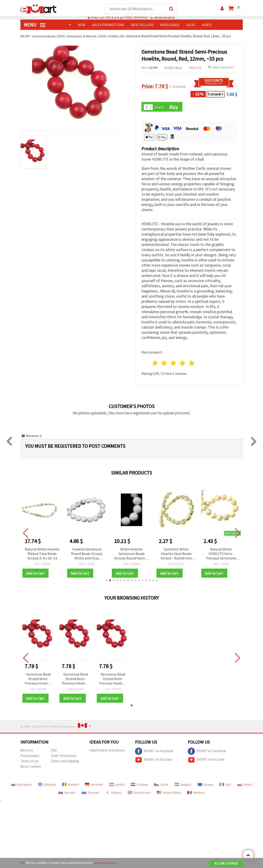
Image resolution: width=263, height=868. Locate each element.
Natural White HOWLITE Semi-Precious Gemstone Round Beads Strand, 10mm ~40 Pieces (221, 555)
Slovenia (90, 794)
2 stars (164, 364)
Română (70, 786)
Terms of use (30, 763)
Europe (205, 786)
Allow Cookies (226, 864)
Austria (117, 786)
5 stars (192, 364)
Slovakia (67, 794)
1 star (155, 364)
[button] (106, 581)
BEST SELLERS (142, 25)
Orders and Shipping (65, 763)
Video (207, 25)
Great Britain (139, 794)
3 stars (173, 364)
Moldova (196, 794)
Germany (94, 786)
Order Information (64, 757)
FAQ (54, 752)
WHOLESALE (170, 25)
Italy (225, 786)
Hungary (183, 786)
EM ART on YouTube (153, 761)
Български (21, 786)
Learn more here (106, 863)
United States (169, 794)
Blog (191, 25)
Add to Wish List (221, 68)
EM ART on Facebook (154, 753)
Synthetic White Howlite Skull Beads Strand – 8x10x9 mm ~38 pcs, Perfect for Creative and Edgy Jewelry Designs (176, 555)
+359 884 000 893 (163, 18)
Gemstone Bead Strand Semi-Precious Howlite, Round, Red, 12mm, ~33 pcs (38, 680)
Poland (245, 786)
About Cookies (31, 768)
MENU (35, 25)
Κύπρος (113, 794)
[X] (22, 863)
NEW (82, 25)
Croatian (139, 786)
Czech (161, 786)
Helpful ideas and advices (107, 752)
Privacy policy (30, 757)
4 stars (183, 364)
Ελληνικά (47, 786)
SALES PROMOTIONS (108, 25)
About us (27, 752)
